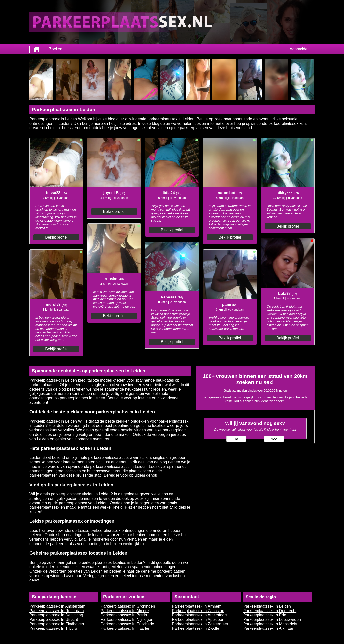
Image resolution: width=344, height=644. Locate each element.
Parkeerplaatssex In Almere (125, 611)
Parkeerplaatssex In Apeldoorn (199, 620)
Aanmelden (300, 49)
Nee (274, 439)
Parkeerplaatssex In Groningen (128, 606)
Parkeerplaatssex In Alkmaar (268, 628)
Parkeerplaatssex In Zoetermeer (200, 624)
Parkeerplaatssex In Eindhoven (57, 624)
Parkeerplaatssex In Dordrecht (270, 611)
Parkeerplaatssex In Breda (124, 615)
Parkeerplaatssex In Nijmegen (127, 620)
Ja (236, 439)
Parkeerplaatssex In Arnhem (197, 606)
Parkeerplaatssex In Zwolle (196, 628)
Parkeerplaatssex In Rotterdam (57, 611)
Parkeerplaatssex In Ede (265, 615)
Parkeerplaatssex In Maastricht (270, 624)
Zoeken (56, 49)
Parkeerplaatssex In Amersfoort (199, 615)
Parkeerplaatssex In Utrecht (54, 620)
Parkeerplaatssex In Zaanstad (198, 611)
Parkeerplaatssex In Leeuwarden (272, 620)
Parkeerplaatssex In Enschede (127, 624)
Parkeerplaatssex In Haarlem (126, 628)
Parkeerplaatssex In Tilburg (53, 628)
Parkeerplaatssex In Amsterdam (57, 606)
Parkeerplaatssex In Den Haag (56, 615)
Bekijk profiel (56, 237)
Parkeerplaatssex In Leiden (267, 606)
